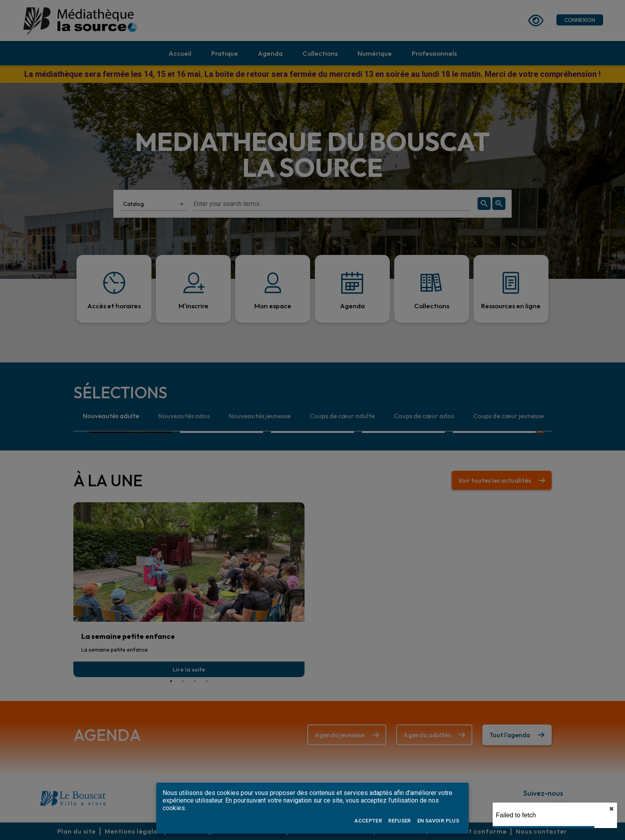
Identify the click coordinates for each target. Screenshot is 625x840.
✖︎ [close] (611, 809)
